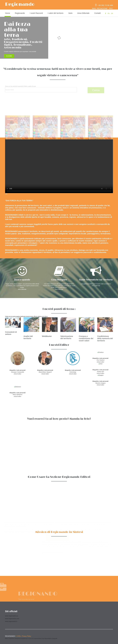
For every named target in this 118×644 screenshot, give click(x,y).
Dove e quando (22, 280)
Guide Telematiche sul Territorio (96, 280)
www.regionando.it (11, 621)
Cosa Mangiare (59, 280)
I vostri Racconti (36, 13)
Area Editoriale (83, 13)
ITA (109, 13)
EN (112, 13)
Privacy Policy (26, 636)
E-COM (9, 56)
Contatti (97, 13)
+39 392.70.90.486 (104, 5)
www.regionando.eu (12, 616)
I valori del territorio (56, 13)
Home (8, 13)
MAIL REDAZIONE (100, 8)
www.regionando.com (12, 619)
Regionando (20, 5)
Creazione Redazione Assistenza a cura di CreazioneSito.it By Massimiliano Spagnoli (33, 638)
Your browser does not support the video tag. (59, 166)
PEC (111, 8)
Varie (70, 13)
